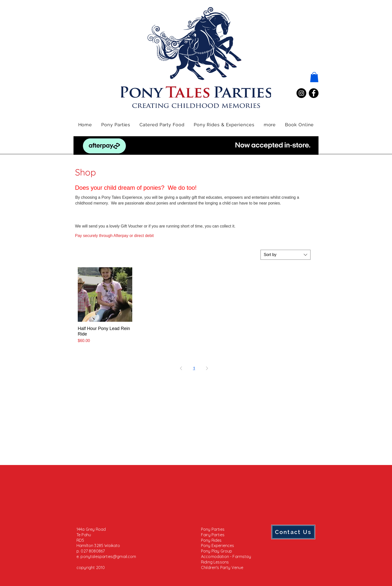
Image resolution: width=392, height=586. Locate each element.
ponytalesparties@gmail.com (108, 556)
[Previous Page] (181, 368)
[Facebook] (314, 93)
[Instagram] (301, 93)
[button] (314, 77)
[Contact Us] (293, 532)
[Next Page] (207, 368)
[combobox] (285, 255)
